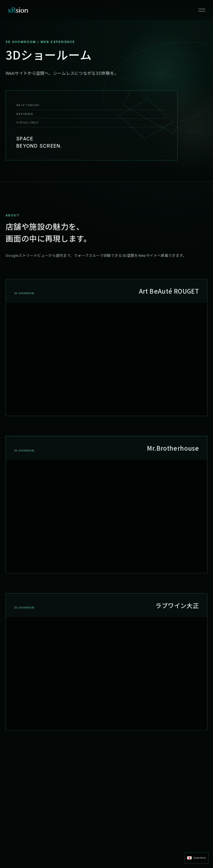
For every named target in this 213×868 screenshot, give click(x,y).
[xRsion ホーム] (18, 10)
